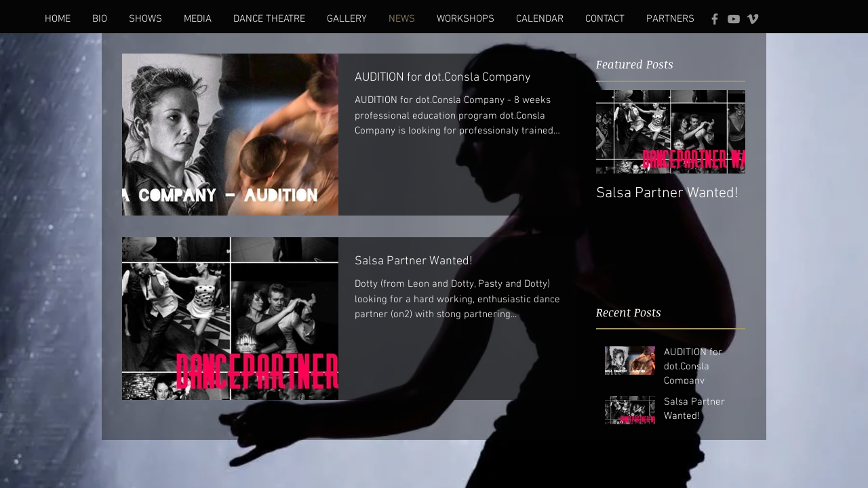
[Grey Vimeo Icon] (753, 19)
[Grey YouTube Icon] (734, 19)
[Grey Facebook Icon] (715, 19)
